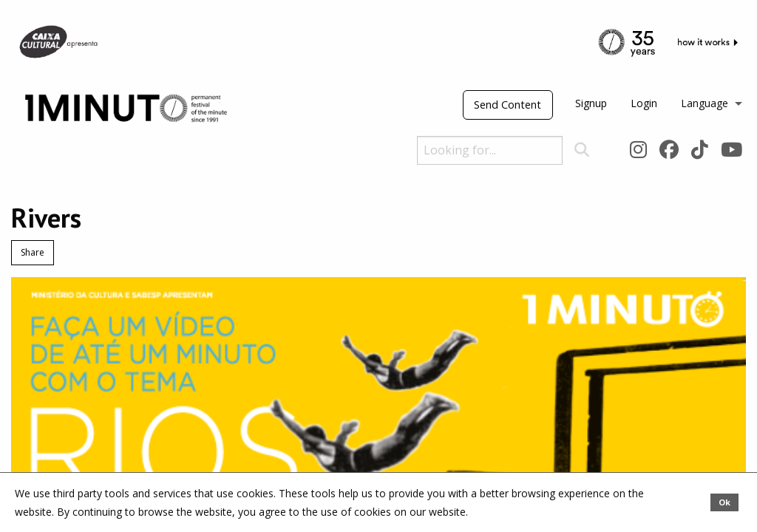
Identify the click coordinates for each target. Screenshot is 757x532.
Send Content (508, 105)
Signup (591, 103)
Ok (724, 502)
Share (33, 252)
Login (644, 103)
